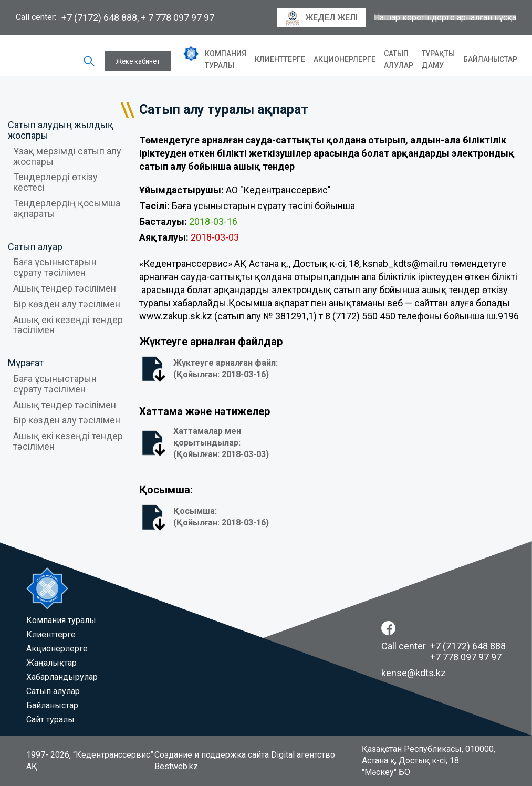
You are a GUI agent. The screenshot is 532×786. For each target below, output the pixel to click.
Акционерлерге (345, 59)
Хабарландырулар (62, 677)
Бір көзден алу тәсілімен (67, 304)
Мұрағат (26, 363)
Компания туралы (226, 59)
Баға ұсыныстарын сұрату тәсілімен (55, 267)
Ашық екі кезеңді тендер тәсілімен (68, 325)
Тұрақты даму (438, 59)
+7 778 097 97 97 (466, 657)
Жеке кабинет (138, 61)
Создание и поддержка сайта (212, 755)
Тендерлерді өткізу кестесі (55, 182)
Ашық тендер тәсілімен (65, 288)
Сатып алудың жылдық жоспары (61, 130)
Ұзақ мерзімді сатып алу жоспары (67, 156)
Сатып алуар (35, 247)
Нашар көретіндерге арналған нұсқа (445, 18)
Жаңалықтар (51, 663)
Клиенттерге (280, 59)
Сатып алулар (399, 59)
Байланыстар (490, 59)
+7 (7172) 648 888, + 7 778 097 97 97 (138, 18)
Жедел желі (321, 18)
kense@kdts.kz (414, 673)
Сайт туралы (50, 720)
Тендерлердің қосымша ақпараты (67, 208)
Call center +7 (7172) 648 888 (444, 646)
